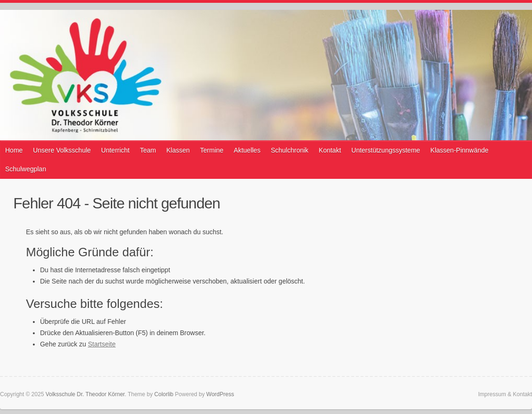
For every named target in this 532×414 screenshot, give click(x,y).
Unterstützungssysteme (386, 150)
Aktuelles (247, 150)
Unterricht (115, 150)
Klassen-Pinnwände (460, 150)
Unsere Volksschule (62, 150)
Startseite (102, 344)
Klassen (178, 150)
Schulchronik (290, 150)
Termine (212, 150)
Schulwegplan (26, 169)
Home (14, 150)
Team (148, 150)
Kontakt (330, 150)
